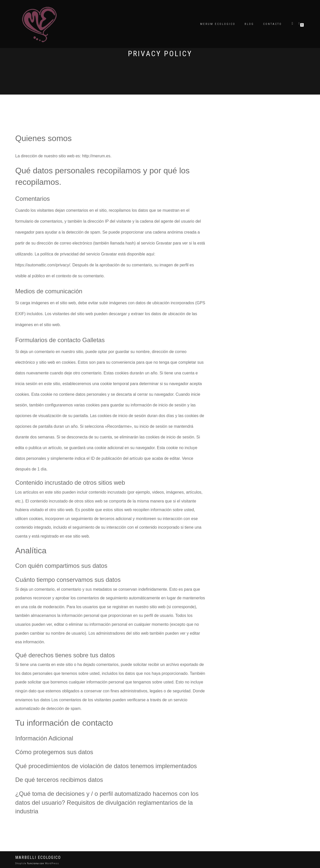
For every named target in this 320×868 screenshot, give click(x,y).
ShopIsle (21, 863)
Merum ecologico (218, 24)
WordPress (52, 863)
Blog (249, 24)
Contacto (273, 24)
